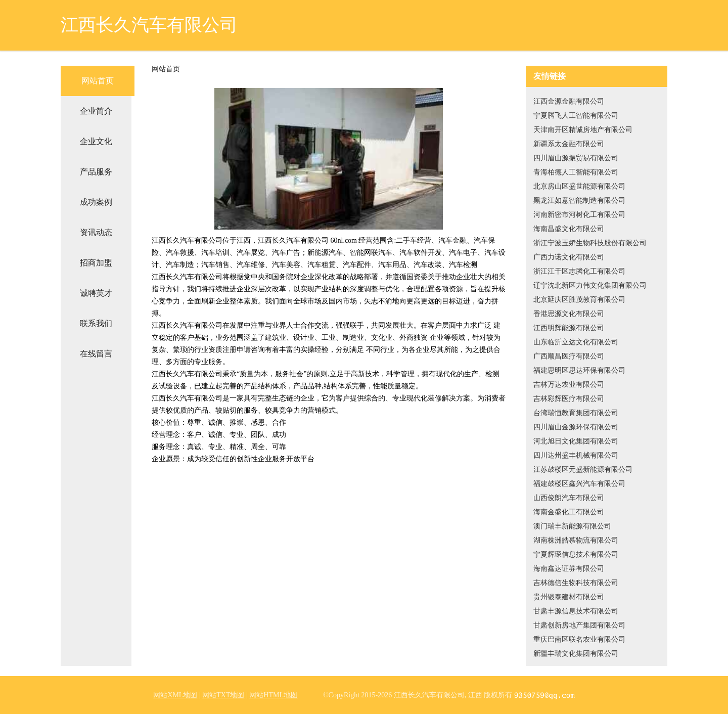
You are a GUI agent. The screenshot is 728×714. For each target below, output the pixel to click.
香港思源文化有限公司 (569, 314)
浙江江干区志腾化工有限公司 (579, 271)
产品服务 (96, 172)
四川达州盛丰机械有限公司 (576, 455)
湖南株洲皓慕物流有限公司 (576, 540)
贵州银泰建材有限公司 (569, 597)
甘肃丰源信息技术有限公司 (576, 611)
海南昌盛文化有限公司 (569, 229)
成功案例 (96, 202)
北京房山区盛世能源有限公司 (579, 186)
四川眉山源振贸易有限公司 (576, 158)
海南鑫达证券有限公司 (569, 569)
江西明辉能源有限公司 (569, 328)
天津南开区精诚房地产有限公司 (583, 130)
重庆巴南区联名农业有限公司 (579, 639)
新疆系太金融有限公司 (569, 144)
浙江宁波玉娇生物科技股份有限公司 (590, 243)
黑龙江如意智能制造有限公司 (579, 200)
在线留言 (96, 354)
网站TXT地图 (223, 695)
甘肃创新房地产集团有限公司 (579, 625)
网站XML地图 (175, 695)
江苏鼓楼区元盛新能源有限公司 (583, 470)
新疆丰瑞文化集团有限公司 (576, 654)
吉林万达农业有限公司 (569, 385)
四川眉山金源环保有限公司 (576, 427)
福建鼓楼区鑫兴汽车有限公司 (579, 484)
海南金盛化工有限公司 (569, 512)
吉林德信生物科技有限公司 (576, 583)
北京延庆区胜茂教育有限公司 (579, 300)
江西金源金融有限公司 (569, 101)
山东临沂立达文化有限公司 (576, 342)
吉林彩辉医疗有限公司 (569, 399)
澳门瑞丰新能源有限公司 (572, 526)
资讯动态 (96, 232)
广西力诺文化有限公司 (569, 257)
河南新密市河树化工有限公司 (579, 215)
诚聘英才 (96, 293)
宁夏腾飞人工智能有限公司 (576, 116)
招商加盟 (96, 263)
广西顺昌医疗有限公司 (569, 356)
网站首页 (98, 81)
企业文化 (96, 141)
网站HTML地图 (274, 695)
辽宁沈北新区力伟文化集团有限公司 (590, 285)
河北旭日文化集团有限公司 (576, 441)
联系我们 (96, 323)
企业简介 (96, 111)
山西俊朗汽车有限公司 (569, 498)
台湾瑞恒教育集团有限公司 (576, 413)
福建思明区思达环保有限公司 (579, 370)
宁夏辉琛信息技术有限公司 (576, 554)
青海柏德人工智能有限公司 (576, 172)
